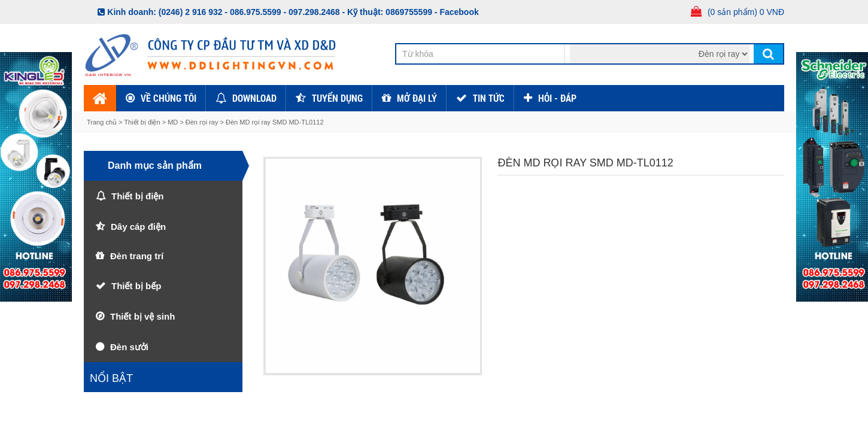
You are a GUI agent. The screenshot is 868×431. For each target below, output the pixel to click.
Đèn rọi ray (202, 122)
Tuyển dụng (337, 98)
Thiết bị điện (142, 122)
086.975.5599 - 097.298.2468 (285, 12)
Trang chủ (103, 122)
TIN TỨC (489, 98)
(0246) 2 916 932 (191, 12)
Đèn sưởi (129, 347)
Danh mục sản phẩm (155, 166)
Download (254, 98)
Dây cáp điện (138, 227)
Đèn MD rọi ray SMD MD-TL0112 (274, 122)
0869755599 (409, 12)
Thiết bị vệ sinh (142, 316)
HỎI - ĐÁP (557, 98)
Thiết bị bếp (136, 286)
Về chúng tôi (169, 98)
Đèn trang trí (137, 256)
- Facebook (457, 12)
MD (173, 122)
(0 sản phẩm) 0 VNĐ (746, 12)
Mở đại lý (417, 98)
